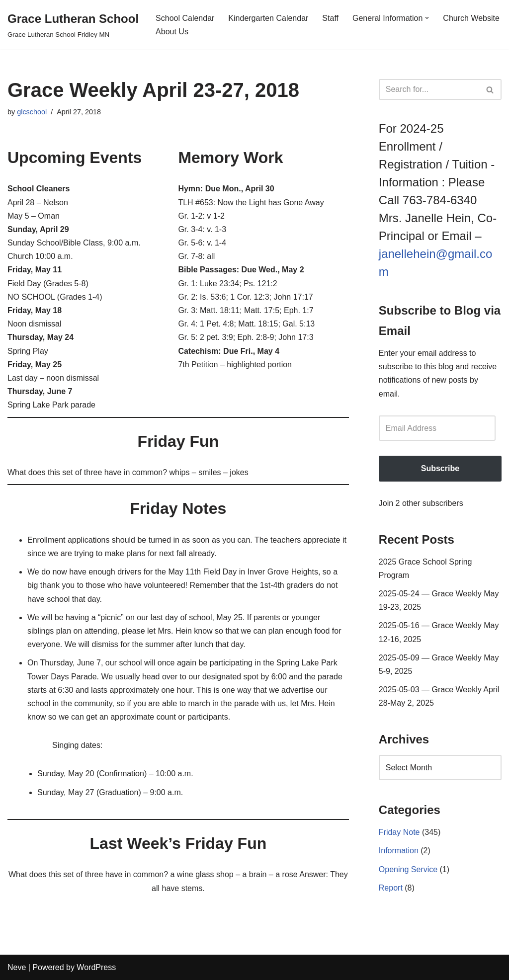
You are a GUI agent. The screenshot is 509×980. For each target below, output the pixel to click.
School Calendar (185, 18)
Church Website (471, 18)
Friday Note (399, 832)
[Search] (429, 89)
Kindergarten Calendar (268, 18)
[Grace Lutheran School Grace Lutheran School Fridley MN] (73, 25)
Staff (330, 18)
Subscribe (440, 468)
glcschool (32, 112)
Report (391, 888)
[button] (427, 18)
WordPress (96, 967)
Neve (17, 967)
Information (399, 851)
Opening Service (408, 869)
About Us (172, 32)
